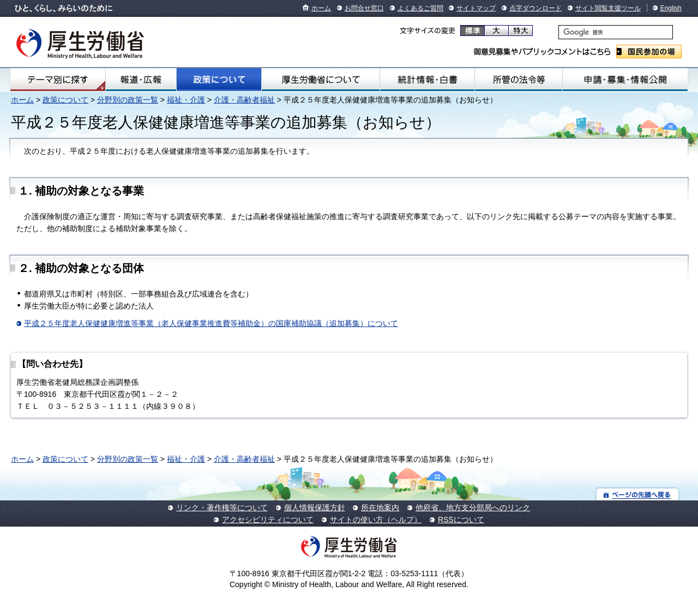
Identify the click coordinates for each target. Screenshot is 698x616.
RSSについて (461, 520)
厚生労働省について (321, 80)
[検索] (616, 32)
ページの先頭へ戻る (638, 494)
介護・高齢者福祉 (244, 100)
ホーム (321, 8)
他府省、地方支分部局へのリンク (473, 508)
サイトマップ (476, 8)
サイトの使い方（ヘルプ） (376, 520)
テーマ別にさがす (58, 80)
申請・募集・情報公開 (625, 80)
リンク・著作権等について (222, 508)
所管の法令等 (519, 80)
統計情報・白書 (427, 80)
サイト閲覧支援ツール (608, 8)
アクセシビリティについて (268, 520)
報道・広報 (141, 80)
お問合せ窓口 (364, 8)
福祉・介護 (186, 100)
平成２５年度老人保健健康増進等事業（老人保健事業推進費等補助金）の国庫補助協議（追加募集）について (211, 323)
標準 (473, 31)
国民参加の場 (649, 52)
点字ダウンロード (535, 8)
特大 (521, 31)
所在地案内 (380, 508)
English (671, 8)
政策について (219, 80)
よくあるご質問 (420, 8)
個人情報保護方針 (315, 508)
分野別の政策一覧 (128, 100)
